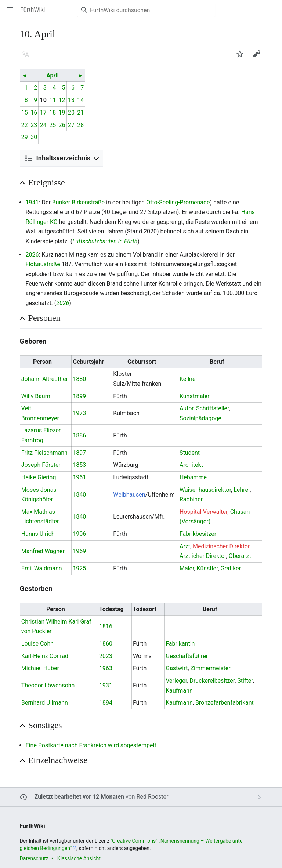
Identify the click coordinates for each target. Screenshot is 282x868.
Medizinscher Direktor (221, 546)
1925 (79, 568)
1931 (106, 685)
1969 (79, 551)
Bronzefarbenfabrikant (225, 703)
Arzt (185, 546)
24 (43, 125)
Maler (187, 568)
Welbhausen (129, 495)
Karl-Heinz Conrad (45, 656)
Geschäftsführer (187, 656)
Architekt (191, 465)
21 (80, 112)
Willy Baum (36, 396)
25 (53, 125)
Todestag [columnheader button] (111, 609)
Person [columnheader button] (42, 362)
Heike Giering (39, 477)
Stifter (245, 681)
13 (71, 100)
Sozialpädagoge (200, 418)
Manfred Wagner (43, 551)
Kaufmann (179, 691)
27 (71, 125)
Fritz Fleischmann (44, 453)
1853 (79, 465)
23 (34, 125)
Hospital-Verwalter (204, 512)
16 (34, 112)
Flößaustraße (43, 264)
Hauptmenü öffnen (12, 13)
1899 (79, 396)
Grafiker (231, 568)
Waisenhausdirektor (205, 490)
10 (43, 100)
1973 (79, 413)
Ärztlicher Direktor (203, 556)
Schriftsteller (213, 408)
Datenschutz (34, 858)
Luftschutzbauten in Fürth (105, 241)
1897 (79, 453)
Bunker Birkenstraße (78, 202)
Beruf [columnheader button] (217, 362)
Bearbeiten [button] (259, 57)
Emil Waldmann (42, 568)
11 (53, 100)
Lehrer (242, 490)
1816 (106, 626)
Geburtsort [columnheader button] (142, 362)
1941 (32, 202)
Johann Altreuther (45, 379)
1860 (106, 644)
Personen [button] (44, 318)
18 (53, 112)
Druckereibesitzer (212, 681)
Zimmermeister (210, 668)
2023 (106, 656)
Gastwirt (177, 668)
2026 (32, 255)
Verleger (176, 681)
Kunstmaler (195, 396)
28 (80, 125)
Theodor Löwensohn (48, 685)
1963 (106, 668)
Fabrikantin (180, 644)
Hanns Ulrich (38, 534)
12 (62, 100)
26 (62, 125)
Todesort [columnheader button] (145, 609)
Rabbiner (191, 499)
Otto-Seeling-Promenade (178, 202)
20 (71, 112)
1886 (79, 435)
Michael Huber (40, 668)
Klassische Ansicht (79, 858)
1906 (79, 534)
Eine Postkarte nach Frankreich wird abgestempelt (91, 745)
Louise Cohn (37, 644)
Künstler (207, 568)
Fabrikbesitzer (198, 534)
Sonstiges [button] (45, 725)
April (53, 75)
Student (190, 453)
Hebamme (193, 477)
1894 (106, 703)
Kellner (189, 379)
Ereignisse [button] (47, 182)
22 (25, 125)
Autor (187, 408)
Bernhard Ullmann (45, 703)
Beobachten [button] (242, 57)
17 (43, 112)
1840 (79, 495)
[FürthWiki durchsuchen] (146, 10)
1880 (79, 379)
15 (25, 112)
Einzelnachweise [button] (58, 760)
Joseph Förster (41, 465)
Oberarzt (240, 556)
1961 (79, 477)
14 (80, 100)
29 (25, 137)
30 (34, 137)
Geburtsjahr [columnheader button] (88, 362)
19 (62, 112)
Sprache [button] (28, 57)
